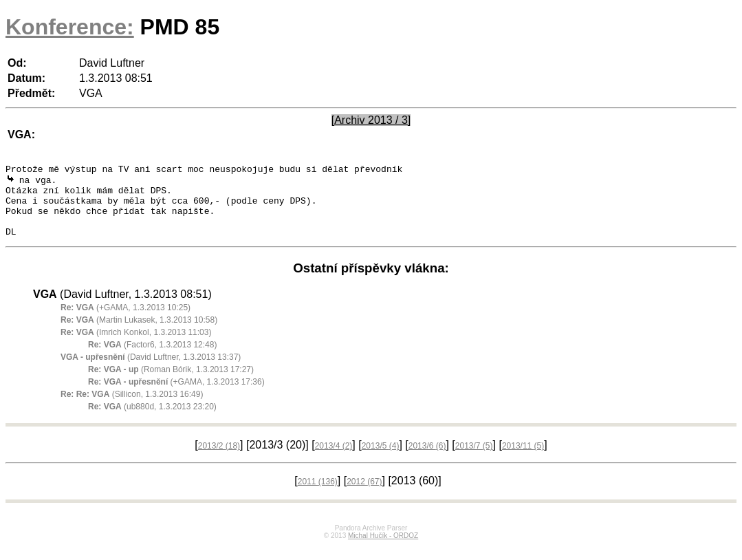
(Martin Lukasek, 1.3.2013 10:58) (139, 334)
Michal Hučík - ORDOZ (383, 549)
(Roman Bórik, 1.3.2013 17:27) (171, 383)
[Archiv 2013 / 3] (371, 120)
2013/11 (523, 460)
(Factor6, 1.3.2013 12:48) (152, 358)
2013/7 (474, 460)
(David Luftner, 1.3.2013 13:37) (151, 371)
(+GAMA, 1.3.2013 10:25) (126, 321)
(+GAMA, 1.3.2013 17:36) (176, 396)
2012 (364, 495)
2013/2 (219, 460)
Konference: (70, 27)
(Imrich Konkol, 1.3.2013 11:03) (136, 346)
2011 (318, 495)
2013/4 (334, 460)
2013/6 (427, 460)
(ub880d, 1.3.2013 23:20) (152, 420)
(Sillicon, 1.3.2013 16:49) (132, 408)
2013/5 (381, 460)
